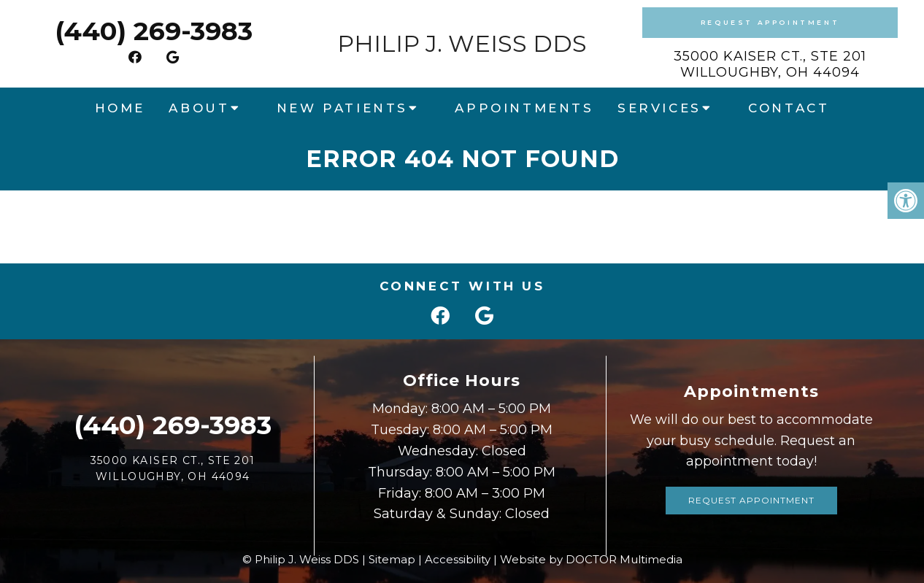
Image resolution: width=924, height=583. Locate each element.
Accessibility (458, 559)
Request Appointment (770, 22)
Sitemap (392, 559)
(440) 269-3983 (154, 31)
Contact (789, 108)
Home (120, 108)
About (199, 108)
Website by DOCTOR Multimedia (591, 559)
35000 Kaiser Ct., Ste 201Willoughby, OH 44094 (770, 64)
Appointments (524, 108)
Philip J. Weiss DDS (462, 44)
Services (659, 108)
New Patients (342, 108)
